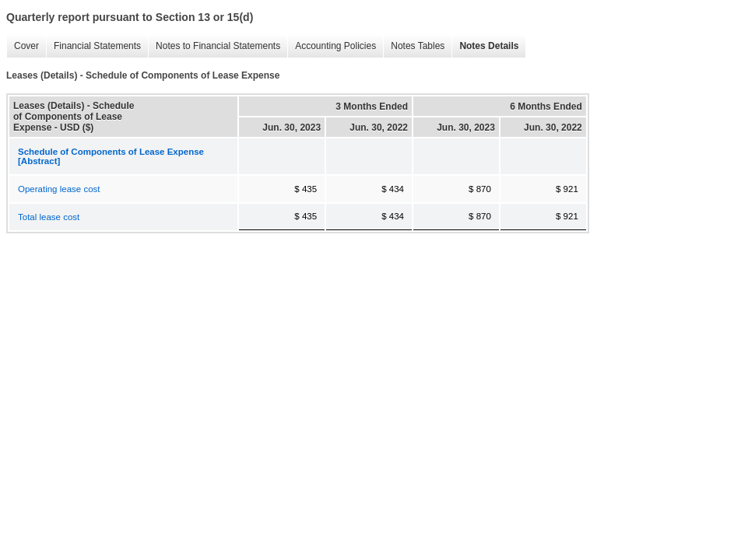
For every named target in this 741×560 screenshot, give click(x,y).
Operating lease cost (59, 189)
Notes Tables (414, 46)
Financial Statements (93, 46)
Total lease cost (49, 217)
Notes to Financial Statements (214, 46)
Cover (23, 46)
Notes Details (485, 46)
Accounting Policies (332, 46)
